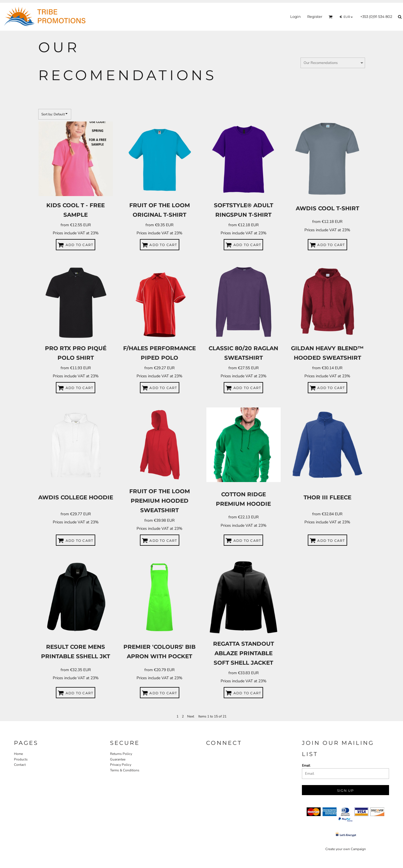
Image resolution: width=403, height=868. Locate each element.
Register (315, 16)
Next (191, 716)
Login (295, 16)
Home (18, 754)
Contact (20, 765)
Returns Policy (121, 754)
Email (306, 766)
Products (21, 759)
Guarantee (118, 759)
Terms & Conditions (125, 770)
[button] (331, 17)
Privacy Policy (121, 765)
